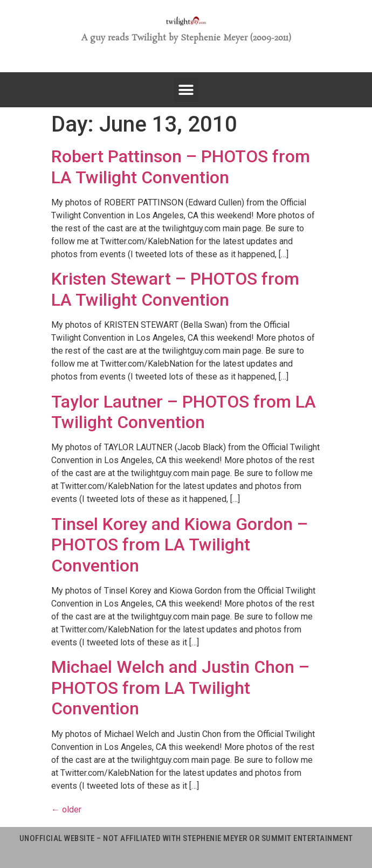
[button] (186, 90)
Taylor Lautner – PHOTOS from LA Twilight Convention (184, 412)
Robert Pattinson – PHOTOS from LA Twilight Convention (181, 167)
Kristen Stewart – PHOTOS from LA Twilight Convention (175, 289)
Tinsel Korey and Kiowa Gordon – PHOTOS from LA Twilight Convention (180, 545)
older (66, 810)
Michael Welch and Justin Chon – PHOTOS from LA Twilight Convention (180, 688)
